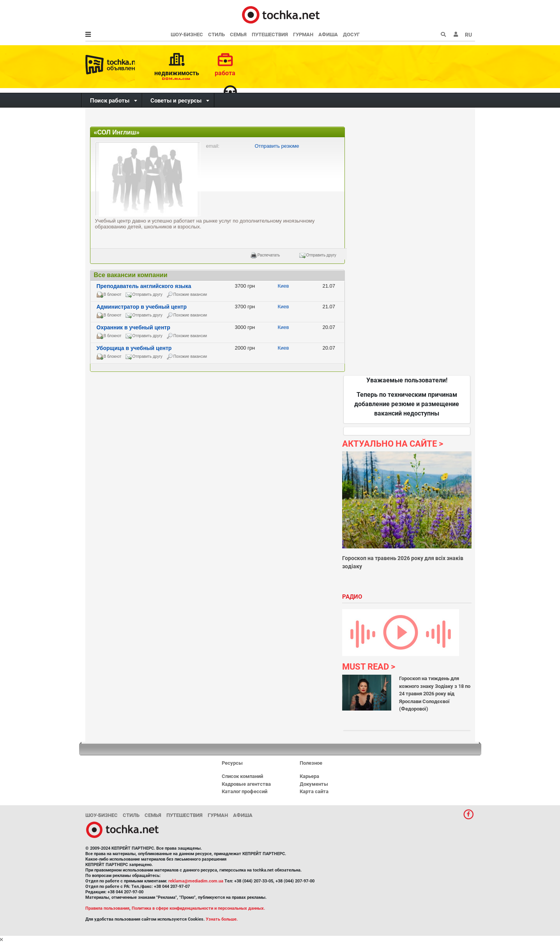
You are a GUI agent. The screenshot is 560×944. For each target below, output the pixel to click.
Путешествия (270, 34)
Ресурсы (232, 763)
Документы (314, 784)
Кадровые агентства (246, 784)
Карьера (309, 776)
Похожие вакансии (190, 294)
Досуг (351, 34)
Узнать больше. (222, 919)
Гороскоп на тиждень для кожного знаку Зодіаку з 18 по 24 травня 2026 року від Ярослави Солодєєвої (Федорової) (435, 694)
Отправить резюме (277, 146)
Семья (238, 34)
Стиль (216, 34)
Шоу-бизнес (187, 34)
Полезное (311, 763)
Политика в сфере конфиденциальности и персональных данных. (198, 908)
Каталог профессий (245, 791)
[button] (456, 35)
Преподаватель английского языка (144, 286)
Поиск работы (110, 101)
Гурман (303, 34)
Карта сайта (314, 791)
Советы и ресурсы (176, 101)
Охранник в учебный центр (133, 327)
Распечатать (269, 255)
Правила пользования (107, 908)
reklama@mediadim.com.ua (196, 881)
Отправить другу (321, 255)
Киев (284, 286)
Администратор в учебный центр (142, 307)
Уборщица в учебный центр (134, 348)
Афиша (328, 34)
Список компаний (242, 776)
